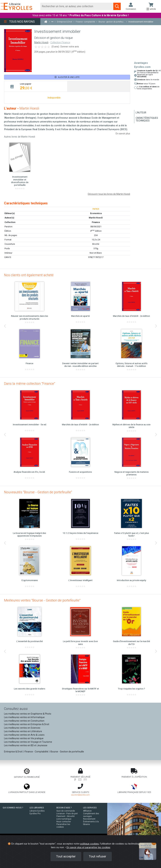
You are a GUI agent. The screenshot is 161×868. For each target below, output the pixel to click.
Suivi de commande (66, 811)
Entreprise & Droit (13, 752)
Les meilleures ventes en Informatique (24, 717)
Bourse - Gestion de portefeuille (67, 752)
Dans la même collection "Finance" (30, 384)
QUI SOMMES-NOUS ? (13, 808)
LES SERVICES (90, 808)
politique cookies (89, 844)
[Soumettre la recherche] (117, 6)
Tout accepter (66, 856)
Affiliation (87, 811)
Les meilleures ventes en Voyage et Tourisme (28, 742)
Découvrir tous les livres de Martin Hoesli (109, 194)
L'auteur (141, 113)
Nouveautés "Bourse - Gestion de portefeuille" (38, 492)
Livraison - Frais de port (67, 814)
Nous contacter (64, 822)
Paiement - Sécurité (65, 816)
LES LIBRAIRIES (37, 808)
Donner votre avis (70, 47)
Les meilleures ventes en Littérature (23, 731)
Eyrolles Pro (35, 814)
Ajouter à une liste (67, 77)
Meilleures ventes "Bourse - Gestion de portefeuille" (42, 600)
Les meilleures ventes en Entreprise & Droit (27, 724)
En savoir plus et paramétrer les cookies (88, 847)
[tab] (36, 86)
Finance (96, 222)
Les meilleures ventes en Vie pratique (24, 738)
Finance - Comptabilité (37, 752)
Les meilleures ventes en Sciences (22, 728)
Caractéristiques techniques (147, 119)
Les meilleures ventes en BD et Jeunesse (26, 745)
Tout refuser (98, 856)
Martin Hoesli (41, 42)
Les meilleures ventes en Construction (24, 721)
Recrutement (89, 819)
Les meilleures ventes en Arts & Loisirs (24, 735)
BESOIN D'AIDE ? (64, 808)
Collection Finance (60, 42)
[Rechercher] (77, 6)
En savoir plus (123, 133)
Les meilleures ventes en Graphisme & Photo (28, 714)
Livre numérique (64, 819)
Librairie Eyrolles (37, 811)
